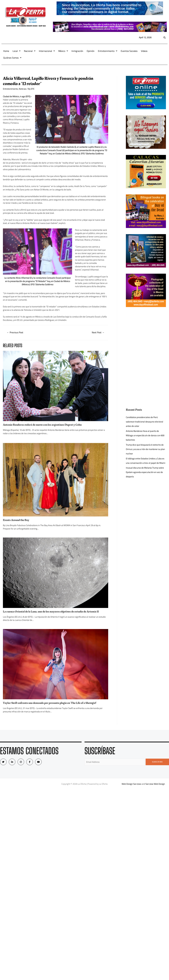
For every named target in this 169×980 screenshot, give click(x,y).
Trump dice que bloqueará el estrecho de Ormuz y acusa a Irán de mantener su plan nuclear (145, 449)
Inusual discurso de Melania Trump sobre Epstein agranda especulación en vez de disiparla (145, 472)
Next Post (98, 332)
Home (6, 51)
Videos (144, 51)
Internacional (47, 51)
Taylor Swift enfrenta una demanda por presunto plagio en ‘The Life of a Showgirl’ (50, 703)
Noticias (23, 89)
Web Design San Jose (131, 784)
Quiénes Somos (12, 58)
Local (17, 51)
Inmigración (77, 51)
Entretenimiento (108, 51)
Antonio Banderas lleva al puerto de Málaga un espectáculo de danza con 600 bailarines (145, 435)
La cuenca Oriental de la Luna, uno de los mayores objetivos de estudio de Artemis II (51, 612)
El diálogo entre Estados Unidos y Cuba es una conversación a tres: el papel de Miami (146, 461)
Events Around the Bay (16, 520)
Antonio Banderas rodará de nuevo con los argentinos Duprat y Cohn (42, 425)
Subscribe (157, 762)
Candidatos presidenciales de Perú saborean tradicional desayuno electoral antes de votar (145, 422)
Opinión (91, 51)
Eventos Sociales (129, 51)
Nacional (30, 51)
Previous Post (15, 332)
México (63, 51)
